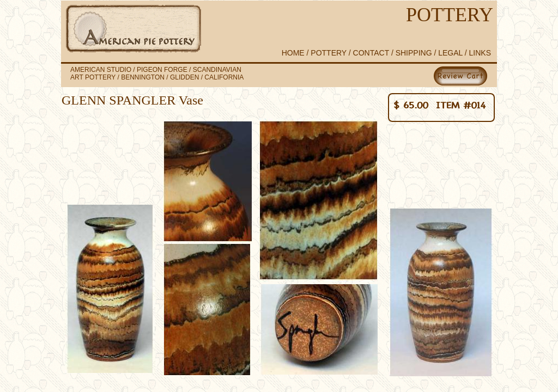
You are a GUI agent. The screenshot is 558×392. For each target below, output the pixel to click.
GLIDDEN (184, 77)
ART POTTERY (93, 77)
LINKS (480, 53)
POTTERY (329, 53)
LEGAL (450, 53)
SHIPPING (414, 53)
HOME (293, 53)
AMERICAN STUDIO (101, 70)
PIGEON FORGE (163, 70)
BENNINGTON (143, 77)
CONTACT (372, 53)
